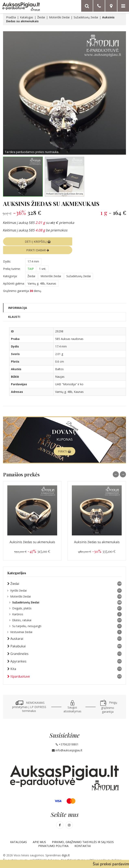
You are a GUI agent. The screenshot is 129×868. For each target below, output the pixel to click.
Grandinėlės (64, 645)
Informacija (18, 299)
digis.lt (66, 846)
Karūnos (66, 605)
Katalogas (27, 17)
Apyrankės (64, 652)
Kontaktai (83, 837)
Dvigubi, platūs (66, 600)
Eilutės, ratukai (66, 611)
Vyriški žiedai (64, 582)
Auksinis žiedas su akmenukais (32, 533)
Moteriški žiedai (59, 17)
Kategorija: (10, 267)
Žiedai (41, 17)
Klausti (14, 308)
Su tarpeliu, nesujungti (66, 617)
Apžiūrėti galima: (14, 274)
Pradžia (11, 17)
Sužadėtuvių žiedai (86, 17)
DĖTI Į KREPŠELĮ (32, 241)
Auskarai (64, 630)
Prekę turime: (12, 260)
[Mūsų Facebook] (60, 816)
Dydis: (7, 252)
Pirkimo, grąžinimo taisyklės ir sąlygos (83, 833)
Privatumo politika (53, 837)
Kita (64, 660)
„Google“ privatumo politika (78, 851)
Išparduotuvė (64, 668)
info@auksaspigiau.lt (67, 741)
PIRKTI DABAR (96, 241)
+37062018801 (67, 736)
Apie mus (39, 833)
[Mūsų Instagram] (69, 816)
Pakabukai (64, 637)
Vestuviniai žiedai (64, 623)
